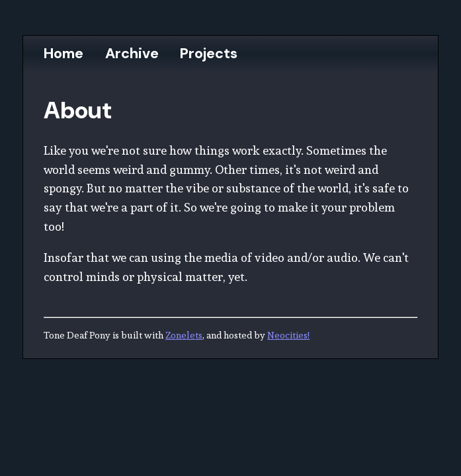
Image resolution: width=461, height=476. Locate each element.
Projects (209, 54)
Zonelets (184, 335)
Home (63, 54)
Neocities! (288, 335)
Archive (132, 54)
